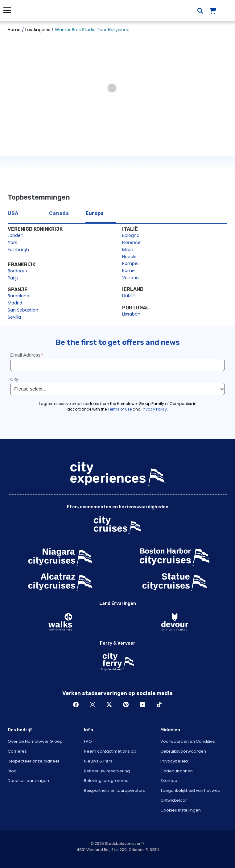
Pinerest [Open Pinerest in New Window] (126, 705)
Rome (128, 271)
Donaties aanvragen (28, 781)
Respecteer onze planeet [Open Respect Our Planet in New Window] (33, 761)
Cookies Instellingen (181, 810)
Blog (12, 771)
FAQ (88, 741)
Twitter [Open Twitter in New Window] (109, 705)
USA (13, 213)
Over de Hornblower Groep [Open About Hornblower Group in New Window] (35, 741)
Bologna (131, 235)
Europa (95, 213)
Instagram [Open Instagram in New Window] (93, 705)
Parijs (13, 278)
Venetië (130, 278)
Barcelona (19, 296)
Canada (59, 213)
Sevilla (14, 317)
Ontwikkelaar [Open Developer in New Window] (174, 800)
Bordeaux (18, 271)
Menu (7, 10)
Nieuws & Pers (98, 761)
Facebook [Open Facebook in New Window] (76, 705)
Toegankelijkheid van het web (190, 790)
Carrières (17, 751)
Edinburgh (18, 250)
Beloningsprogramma (106, 781)
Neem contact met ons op (110, 751)
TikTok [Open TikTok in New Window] (159, 705)
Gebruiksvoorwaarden (183, 751)
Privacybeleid (174, 761)
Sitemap (169, 781)
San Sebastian (23, 310)
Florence (131, 242)
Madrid (15, 303)
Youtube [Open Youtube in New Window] (142, 705)
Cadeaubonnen (177, 771)
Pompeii (131, 263)
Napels (129, 257)
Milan (128, 250)
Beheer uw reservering (107, 771)
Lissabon (131, 314)
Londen (16, 235)
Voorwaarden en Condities (188, 741)
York (12, 242)
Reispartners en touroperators (114, 790)
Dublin (129, 296)
